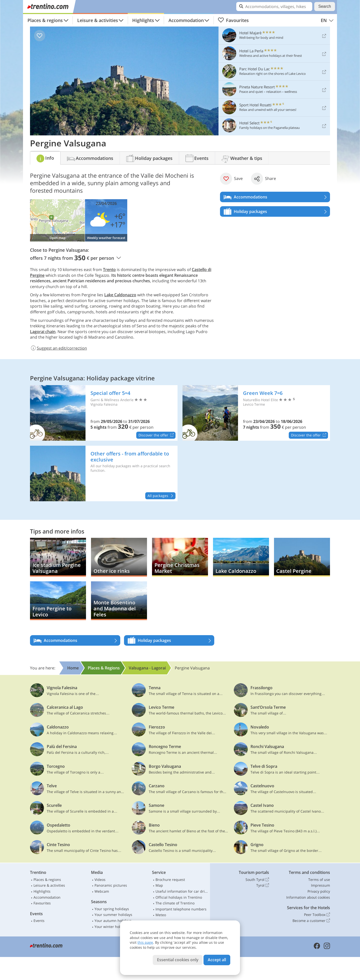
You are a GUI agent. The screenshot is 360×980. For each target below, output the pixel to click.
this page (145, 942)
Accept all (217, 960)
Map (159, 885)
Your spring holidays (112, 909)
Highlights (143, 20)
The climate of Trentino (175, 903)
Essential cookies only (178, 960)
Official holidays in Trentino (179, 897)
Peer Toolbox (317, 915)
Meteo (161, 915)
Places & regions (45, 20)
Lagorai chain (43, 332)
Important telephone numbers (181, 909)
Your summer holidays (113, 915)
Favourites (233, 20)
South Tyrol (257, 880)
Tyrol (263, 885)
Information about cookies (308, 897)
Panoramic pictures (111, 885)
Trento (109, 270)
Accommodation (186, 20)
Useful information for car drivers (182, 891)
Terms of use (319, 880)
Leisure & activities (98, 20)
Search (325, 6)
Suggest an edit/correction (58, 348)
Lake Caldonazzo (120, 295)
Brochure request (170, 880)
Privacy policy (319, 891)
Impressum (320, 885)
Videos (100, 880)
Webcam (102, 891)
